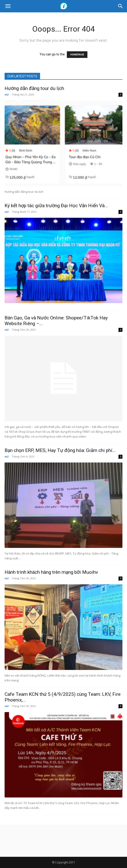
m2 (7, 94)
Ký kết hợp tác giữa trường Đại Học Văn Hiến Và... (56, 206)
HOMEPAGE (77, 55)
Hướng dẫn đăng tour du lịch (34, 88)
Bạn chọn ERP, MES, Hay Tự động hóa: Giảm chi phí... (60, 450)
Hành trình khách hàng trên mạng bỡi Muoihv (51, 572)
